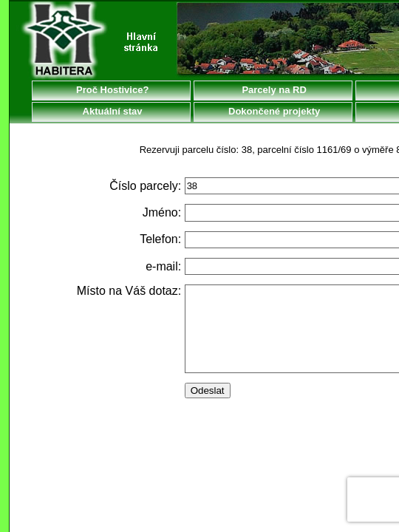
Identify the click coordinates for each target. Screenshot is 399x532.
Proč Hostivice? (112, 90)
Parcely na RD (273, 90)
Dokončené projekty (273, 111)
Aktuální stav (111, 111)
